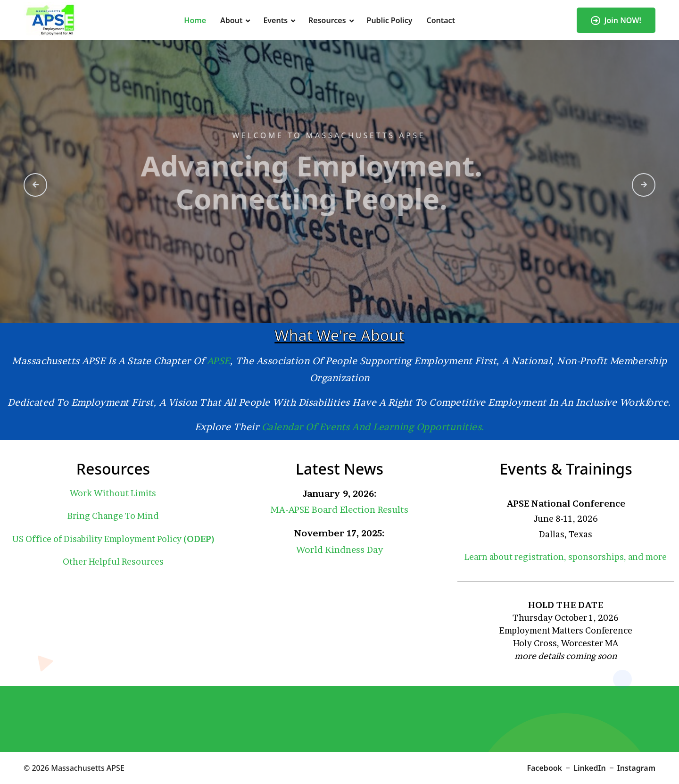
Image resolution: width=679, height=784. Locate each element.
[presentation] (35, 185)
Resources (327, 20)
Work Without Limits (113, 493)
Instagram (636, 768)
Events (275, 20)
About (231, 20)
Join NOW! (616, 20)
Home (195, 20)
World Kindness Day (339, 550)
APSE (219, 361)
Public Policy (390, 20)
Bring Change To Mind (113, 516)
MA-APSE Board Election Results (339, 510)
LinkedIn (589, 768)
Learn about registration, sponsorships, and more (566, 557)
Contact (441, 20)
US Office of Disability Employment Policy (113, 539)
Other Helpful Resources (113, 562)
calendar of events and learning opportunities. (373, 427)
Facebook (545, 768)
